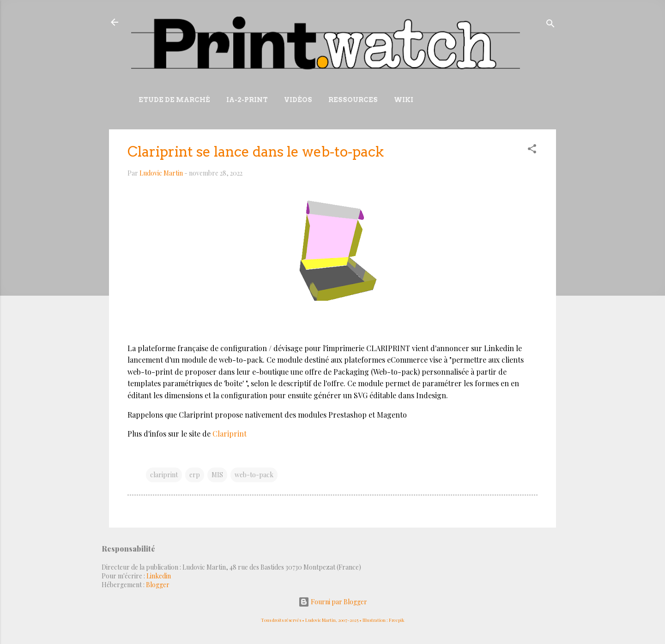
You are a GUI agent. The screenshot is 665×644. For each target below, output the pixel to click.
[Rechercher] (550, 25)
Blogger (158, 585)
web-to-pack (254, 475)
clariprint (164, 475)
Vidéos (298, 100)
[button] (532, 150)
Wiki (404, 100)
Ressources (353, 100)
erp (195, 475)
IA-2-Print (247, 100)
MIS (217, 475)
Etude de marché (174, 100)
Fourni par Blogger (333, 602)
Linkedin (159, 576)
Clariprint (230, 434)
